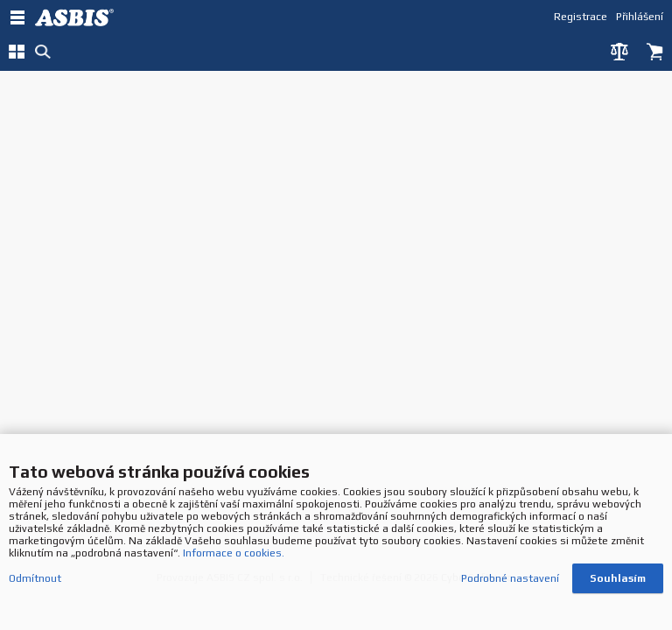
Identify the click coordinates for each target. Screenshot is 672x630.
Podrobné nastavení (510, 580)
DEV (79, 17)
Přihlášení (640, 16)
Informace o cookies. (234, 555)
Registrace (581, 16)
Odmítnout (35, 580)
